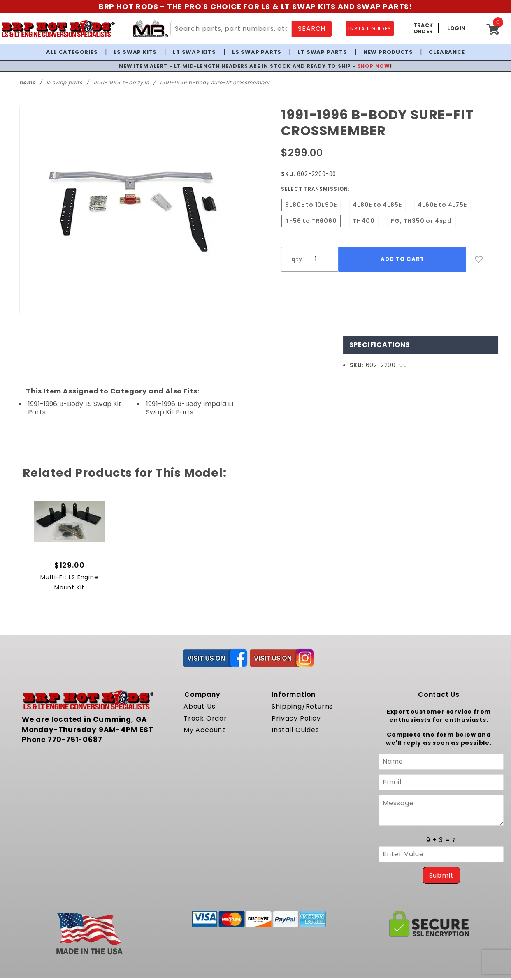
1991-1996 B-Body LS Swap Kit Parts (75, 408)
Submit (441, 875)
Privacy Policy (296, 718)
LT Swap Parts (322, 52)
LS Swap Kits (136, 52)
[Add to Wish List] (479, 259)
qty (297, 259)
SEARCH (312, 29)
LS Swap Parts (257, 52)
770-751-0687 (75, 740)
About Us (199, 706)
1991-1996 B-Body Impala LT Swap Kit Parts (190, 408)
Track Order (205, 718)
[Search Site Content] (231, 29)
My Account (204, 730)
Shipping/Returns (302, 706)
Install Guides (295, 730)
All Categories (72, 52)
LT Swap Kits (194, 52)
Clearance (447, 52)
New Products (388, 52)
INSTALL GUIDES (370, 29)
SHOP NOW (374, 66)
